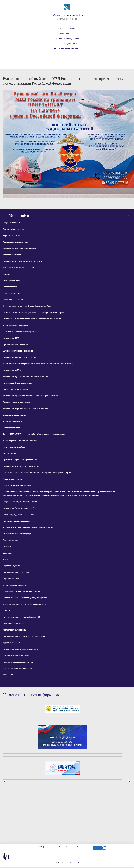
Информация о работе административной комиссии (25, 377)
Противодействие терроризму (16, 572)
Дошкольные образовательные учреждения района (25, 598)
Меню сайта (64, 34)
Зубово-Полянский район (67, 15)
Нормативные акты (11, 236)
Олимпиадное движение (13, 624)
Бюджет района (9, 453)
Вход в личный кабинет (69, 48)
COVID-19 (7, 611)
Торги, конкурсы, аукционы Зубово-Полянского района (27, 306)
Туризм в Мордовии (12, 643)
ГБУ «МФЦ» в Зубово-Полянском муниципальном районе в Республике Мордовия (38, 473)
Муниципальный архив (13, 421)
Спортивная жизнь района (14, 415)
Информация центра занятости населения (21, 466)
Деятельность (9, 547)
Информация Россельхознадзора (17, 534)
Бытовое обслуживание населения (18, 351)
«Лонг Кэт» (75, 863)
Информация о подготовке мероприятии (21, 649)
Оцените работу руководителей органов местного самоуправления (32, 319)
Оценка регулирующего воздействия (19, 515)
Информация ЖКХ (11, 338)
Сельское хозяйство (11, 293)
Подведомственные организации (17, 402)
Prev (5, 781)
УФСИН (6, 559)
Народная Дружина (11, 566)
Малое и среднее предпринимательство (20, 441)
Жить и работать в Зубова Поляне (17, 668)
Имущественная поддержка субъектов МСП (22, 617)
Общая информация (12, 223)
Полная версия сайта (68, 44)
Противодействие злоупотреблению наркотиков (24, 636)
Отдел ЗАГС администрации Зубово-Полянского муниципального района (35, 312)
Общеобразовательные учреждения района (21, 591)
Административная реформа (15, 242)
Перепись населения (12, 579)
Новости (7, 274)
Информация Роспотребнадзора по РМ (20, 508)
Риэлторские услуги (12, 428)
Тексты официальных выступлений (18, 268)
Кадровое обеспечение (13, 255)
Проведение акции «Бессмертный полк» (20, 460)
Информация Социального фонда (17, 383)
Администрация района (13, 229)
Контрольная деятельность (14, 630)
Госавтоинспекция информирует (17, 485)
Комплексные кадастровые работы (18, 662)
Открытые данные (11, 540)
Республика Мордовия (67, 19)
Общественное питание (13, 300)
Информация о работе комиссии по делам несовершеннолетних (31, 396)
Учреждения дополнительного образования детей (25, 604)
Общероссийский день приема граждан (20, 502)
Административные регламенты (17, 656)
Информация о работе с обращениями (19, 248)
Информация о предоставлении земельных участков (26, 409)
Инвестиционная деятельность (16, 521)
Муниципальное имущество (15, 585)
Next (129, 781)
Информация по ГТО (12, 370)
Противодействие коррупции (16, 345)
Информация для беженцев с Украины (20, 357)
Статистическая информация (15, 389)
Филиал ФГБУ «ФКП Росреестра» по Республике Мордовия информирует (34, 434)
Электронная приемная (69, 39)
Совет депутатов (10, 287)
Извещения (8, 675)
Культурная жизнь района (14, 447)
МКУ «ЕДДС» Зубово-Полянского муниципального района (28, 527)
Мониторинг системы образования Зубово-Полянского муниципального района (38, 364)
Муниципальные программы (16, 325)
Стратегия (7, 553)
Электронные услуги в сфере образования (21, 332)
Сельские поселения (67, 29)
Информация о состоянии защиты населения (23, 261)
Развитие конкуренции (13, 479)
